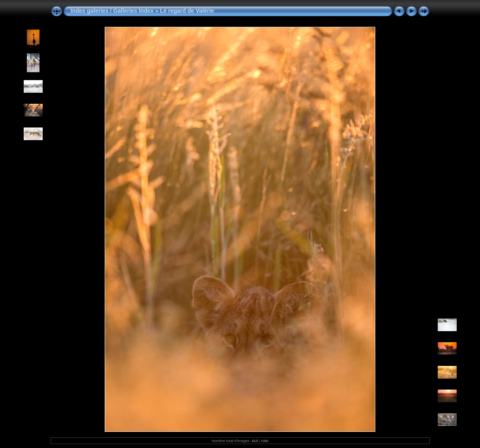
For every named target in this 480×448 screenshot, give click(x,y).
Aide (264, 441)
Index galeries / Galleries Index (113, 11)
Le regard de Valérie (187, 11)
